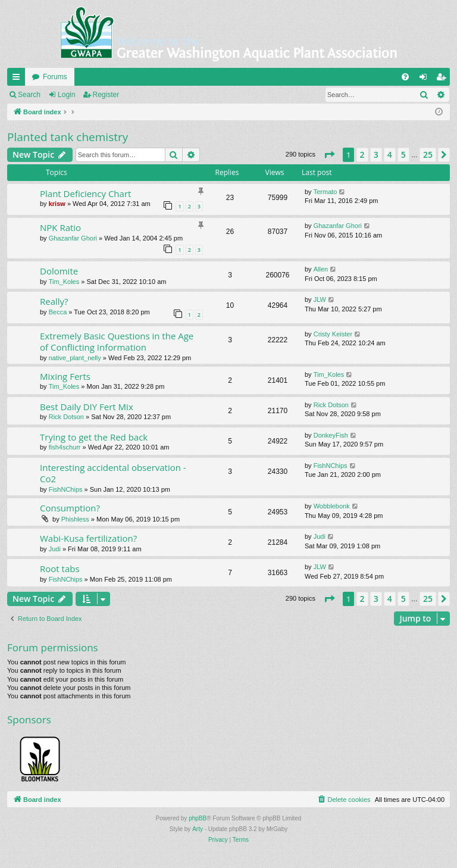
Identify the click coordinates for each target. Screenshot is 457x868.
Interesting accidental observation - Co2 (113, 473)
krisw (57, 204)
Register (106, 95)
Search (29, 95)
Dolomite (59, 271)
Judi (55, 549)
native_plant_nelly (75, 358)
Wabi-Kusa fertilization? (88, 538)
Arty (198, 829)
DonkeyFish (331, 435)
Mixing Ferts (65, 376)
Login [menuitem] (426, 79)
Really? (54, 301)
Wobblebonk (332, 506)
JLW (320, 299)
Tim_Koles (64, 282)
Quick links (18, 79)
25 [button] (428, 154)
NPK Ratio (60, 227)
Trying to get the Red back (94, 437)
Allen (321, 269)
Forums (55, 77)
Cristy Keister (333, 334)
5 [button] (403, 154)
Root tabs (60, 569)
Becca (58, 312)
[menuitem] (405, 77)
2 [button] (362, 154)
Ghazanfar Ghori (73, 238)
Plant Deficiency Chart (85, 193)
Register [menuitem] (444, 79)
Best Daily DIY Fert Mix (87, 407)
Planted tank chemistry (68, 137)
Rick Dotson (66, 417)
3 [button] (376, 154)
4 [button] (390, 154)
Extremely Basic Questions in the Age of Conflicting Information (117, 341)
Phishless (75, 519)
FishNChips (66, 489)
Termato (325, 192)
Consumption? (70, 508)
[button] (329, 155)
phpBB (198, 818)
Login (66, 95)
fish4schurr (65, 447)
